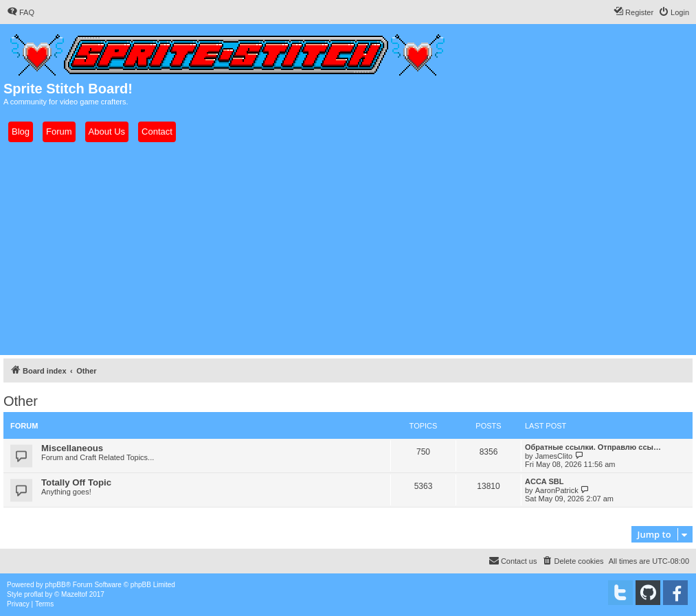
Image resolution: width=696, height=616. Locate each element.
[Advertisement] (348, 249)
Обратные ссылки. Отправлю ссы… (593, 447)
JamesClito (554, 456)
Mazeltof (74, 594)
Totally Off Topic (76, 482)
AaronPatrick (557, 490)
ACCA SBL (544, 481)
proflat (34, 594)
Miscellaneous (72, 448)
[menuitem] (21, 12)
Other (21, 401)
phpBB (56, 585)
